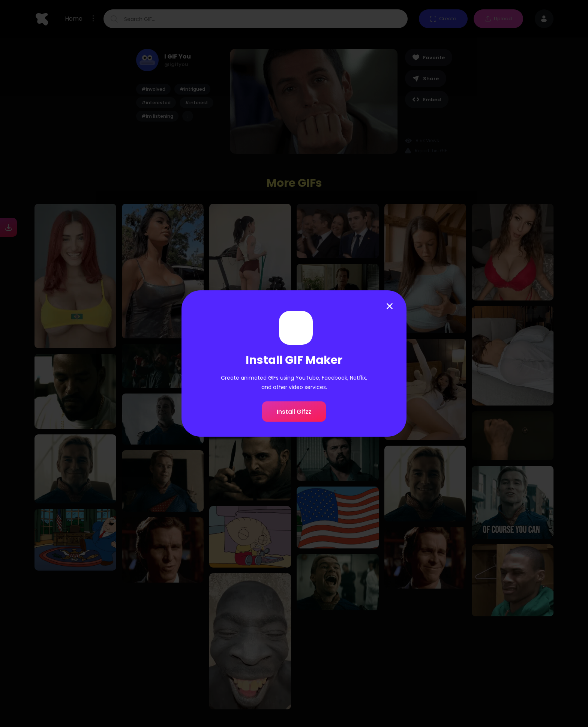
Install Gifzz (294, 412)
